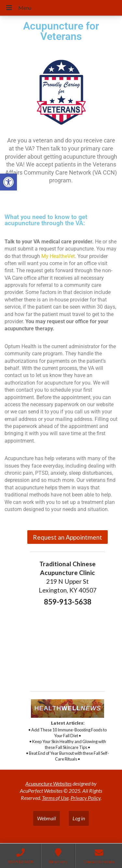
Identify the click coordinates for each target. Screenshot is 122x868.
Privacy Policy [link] (86, 798)
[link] (8, 182)
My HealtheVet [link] (58, 256)
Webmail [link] (47, 818)
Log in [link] (79, 818)
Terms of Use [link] (55, 798)
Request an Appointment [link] (68, 537)
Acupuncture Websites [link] (48, 783)
